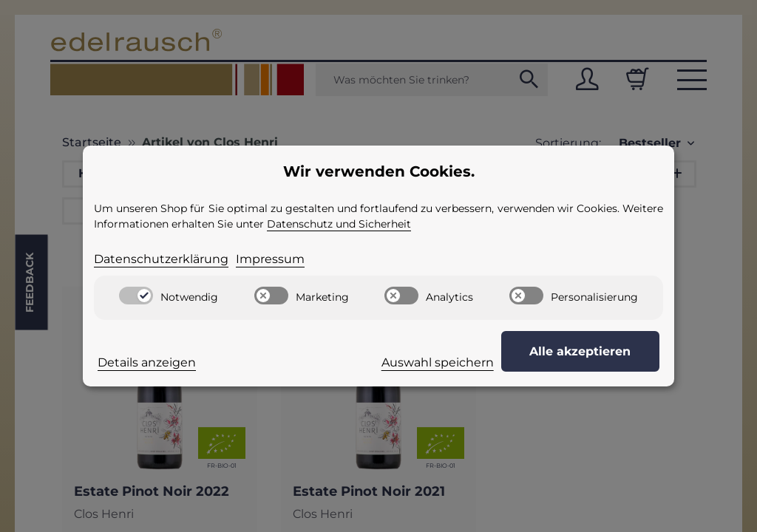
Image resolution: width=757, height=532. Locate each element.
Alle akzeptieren (586, 351)
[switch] (136, 296)
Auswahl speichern (448, 362)
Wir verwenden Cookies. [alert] (379, 171)
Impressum (270, 259)
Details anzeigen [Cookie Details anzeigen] (147, 362)
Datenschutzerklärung (161, 259)
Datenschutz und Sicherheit (339, 224)
